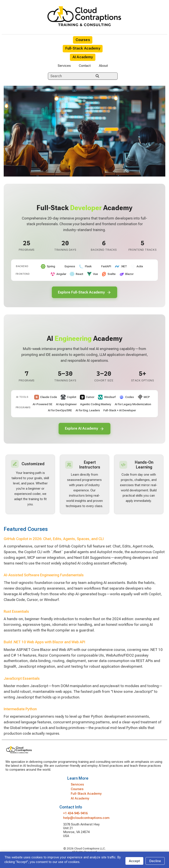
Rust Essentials (16, 612)
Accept (134, 861)
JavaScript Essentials (22, 679)
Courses (83, 40)
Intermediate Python (20, 710)
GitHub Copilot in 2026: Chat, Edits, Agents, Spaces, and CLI (54, 540)
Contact (85, 66)
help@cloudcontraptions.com (86, 818)
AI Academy (83, 57)
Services (64, 66)
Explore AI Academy (84, 429)
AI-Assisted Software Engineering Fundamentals (44, 576)
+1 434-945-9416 (75, 814)
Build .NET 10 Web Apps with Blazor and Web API (44, 643)
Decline (155, 861)
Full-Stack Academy (83, 48)
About (103, 66)
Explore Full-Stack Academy (84, 292)
